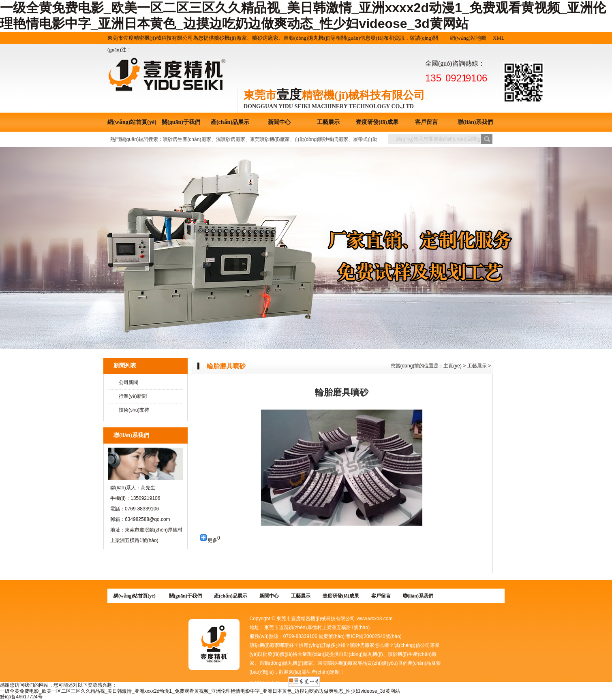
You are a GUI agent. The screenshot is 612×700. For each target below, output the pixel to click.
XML (499, 38)
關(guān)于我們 (181, 122)
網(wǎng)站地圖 (468, 38)
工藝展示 (328, 122)
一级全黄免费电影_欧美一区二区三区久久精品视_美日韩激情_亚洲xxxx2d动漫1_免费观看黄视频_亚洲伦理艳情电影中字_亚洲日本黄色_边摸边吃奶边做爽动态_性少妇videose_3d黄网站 (200, 691)
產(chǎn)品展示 (230, 122)
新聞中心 (279, 122)
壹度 (289, 95)
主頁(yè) (453, 366)
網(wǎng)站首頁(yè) (132, 122)
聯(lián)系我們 (475, 122)
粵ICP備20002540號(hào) (373, 636)
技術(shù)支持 (134, 410)
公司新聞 (128, 382)
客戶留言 (426, 122)
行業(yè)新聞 (133, 396)
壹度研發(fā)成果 (377, 122)
